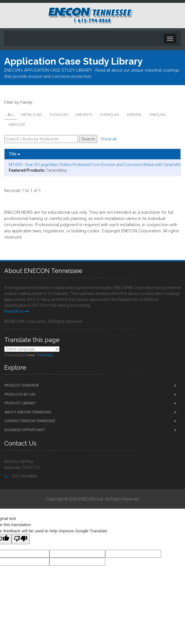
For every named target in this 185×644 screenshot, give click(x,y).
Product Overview (22, 385)
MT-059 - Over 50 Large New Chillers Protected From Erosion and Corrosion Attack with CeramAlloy (96, 165)
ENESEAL (135, 115)
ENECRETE (84, 115)
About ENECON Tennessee (28, 412)
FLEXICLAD (59, 115)
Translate (39, 355)
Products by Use (20, 394)
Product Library (20, 403)
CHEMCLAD (110, 115)
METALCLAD (32, 115)
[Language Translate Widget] (32, 349)
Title (15, 154)
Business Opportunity (25, 430)
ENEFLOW (17, 124)
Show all (109, 139)
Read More (16, 311)
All (11, 115)
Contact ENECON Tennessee (30, 421)
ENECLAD (158, 115)
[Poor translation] (21, 539)
